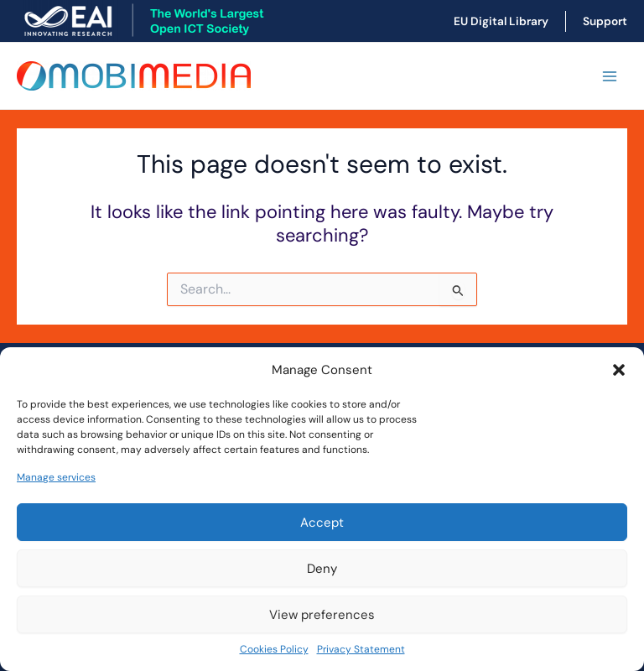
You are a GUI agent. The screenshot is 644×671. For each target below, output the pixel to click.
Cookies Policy (274, 649)
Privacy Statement (361, 649)
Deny (322, 569)
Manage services (56, 477)
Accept (322, 523)
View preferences (322, 615)
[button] (619, 370)
